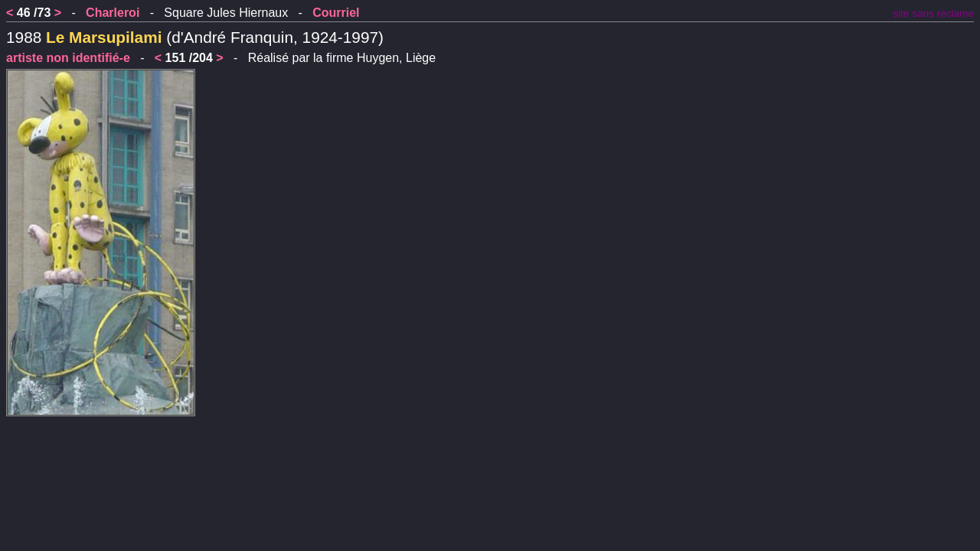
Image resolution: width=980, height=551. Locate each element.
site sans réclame (933, 13)
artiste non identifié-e (68, 58)
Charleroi (113, 13)
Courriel (336, 13)
